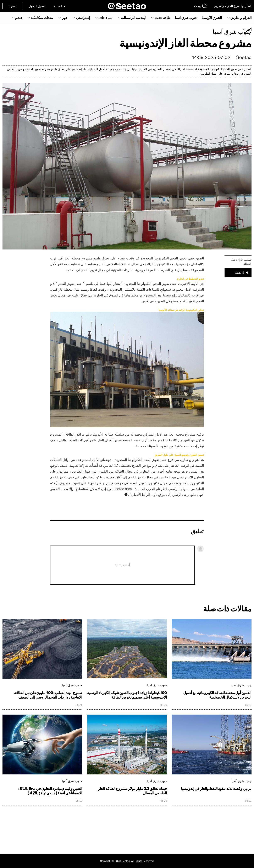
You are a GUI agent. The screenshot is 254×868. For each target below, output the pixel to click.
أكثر (249, 30)
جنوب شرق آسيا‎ (186, 18)
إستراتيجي (83, 18)
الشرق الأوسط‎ (212, 18)
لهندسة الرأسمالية (133, 18)
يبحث (201, 6)
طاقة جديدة (162, 18)
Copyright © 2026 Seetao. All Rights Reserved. (127, 861)
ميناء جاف (105, 18)
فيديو (19, 18)
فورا (64, 18)
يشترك (12, 6)
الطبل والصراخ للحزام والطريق (233, 6)
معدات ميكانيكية (42, 18)
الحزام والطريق (241, 18)
